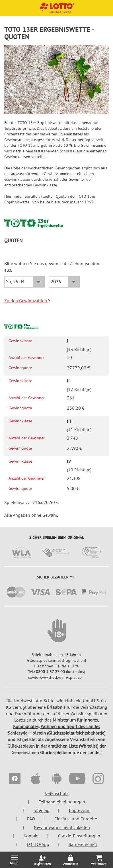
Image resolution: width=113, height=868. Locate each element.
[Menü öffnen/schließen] (14, 860)
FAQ (31, 819)
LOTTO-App (38, 844)
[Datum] (24, 282)
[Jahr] (64, 282)
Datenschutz (57, 793)
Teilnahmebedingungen (62, 802)
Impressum (80, 810)
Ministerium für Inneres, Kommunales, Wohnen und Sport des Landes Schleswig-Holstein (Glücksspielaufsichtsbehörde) (56, 726)
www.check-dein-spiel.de (60, 677)
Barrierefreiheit (83, 844)
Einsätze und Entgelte (76, 819)
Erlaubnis (56, 707)
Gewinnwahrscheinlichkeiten (62, 827)
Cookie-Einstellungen (79, 836)
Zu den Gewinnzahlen (27, 301)
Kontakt (31, 836)
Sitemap (42, 810)
